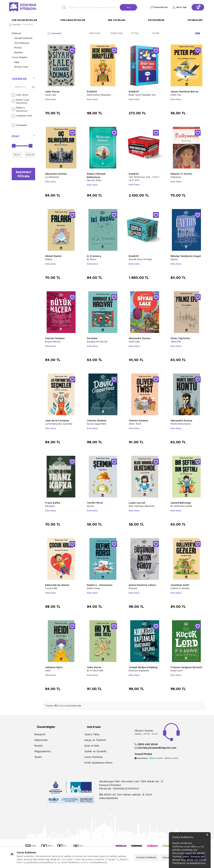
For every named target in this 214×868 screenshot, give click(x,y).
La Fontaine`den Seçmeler (59, 424)
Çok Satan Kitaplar (24, 20)
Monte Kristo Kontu (181, 424)
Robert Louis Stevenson (21, 101)
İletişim (39, 746)
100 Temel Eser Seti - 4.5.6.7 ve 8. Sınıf (144, 178)
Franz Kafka (53, 503)
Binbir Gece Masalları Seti (142, 95)
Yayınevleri (195, 20)
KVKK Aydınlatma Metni (98, 763)
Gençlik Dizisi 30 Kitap (140, 259)
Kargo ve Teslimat (95, 740)
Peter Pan (176, 95)
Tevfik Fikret (95, 503)
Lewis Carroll (137, 503)
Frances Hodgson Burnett (186, 667)
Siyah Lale (51, 95)
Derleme (92, 338)
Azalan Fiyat (116, 33)
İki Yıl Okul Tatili (95, 670)
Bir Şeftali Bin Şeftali (181, 506)
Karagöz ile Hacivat (97, 341)
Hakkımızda (41, 740)
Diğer (17, 62)
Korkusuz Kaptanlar (139, 670)
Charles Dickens (55, 338)
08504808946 (109, 798)
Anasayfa (15, 24)
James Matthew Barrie (184, 92)
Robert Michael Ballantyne (96, 175)
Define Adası (94, 588)
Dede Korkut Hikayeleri (99, 95)
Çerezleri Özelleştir (146, 857)
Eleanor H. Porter (181, 174)
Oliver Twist (135, 424)
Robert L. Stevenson (20, 109)
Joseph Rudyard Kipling (143, 667)
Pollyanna (176, 177)
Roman (18, 47)
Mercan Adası (94, 180)
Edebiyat (16, 33)
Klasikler (19, 52)
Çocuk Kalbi (51, 588)
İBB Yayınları (117, 20)
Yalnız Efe (176, 341)
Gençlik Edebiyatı (23, 38)
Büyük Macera (53, 341)
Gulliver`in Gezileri (180, 588)
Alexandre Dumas (56, 174)
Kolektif (92, 92)
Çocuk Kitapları (20, 57)
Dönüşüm (50, 506)
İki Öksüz (92, 259)
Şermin (91, 506)
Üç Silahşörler (52, 177)
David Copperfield (96, 424)
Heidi (48, 670)
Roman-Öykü (21, 67)
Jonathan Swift (22, 116)
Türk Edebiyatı (22, 43)
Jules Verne (20, 95)
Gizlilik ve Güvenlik (95, 751)
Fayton (174, 259)
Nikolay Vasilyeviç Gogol (186, 256)
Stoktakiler (19, 125)
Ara (128, 7)
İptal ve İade (92, 746)
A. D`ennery (94, 256)
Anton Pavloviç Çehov (142, 585)
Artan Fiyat (95, 33)
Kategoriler (156, 20)
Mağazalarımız (42, 751)
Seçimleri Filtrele (23, 174)
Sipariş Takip (92, 734)
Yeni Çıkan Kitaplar (73, 20)
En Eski (156, 33)
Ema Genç (51, 99)
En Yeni (135, 33)
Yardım (38, 757)
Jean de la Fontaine (57, 420)
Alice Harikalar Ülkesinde (142, 506)
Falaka (48, 259)
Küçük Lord (176, 670)
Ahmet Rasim (53, 256)
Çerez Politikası (94, 757)
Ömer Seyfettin (180, 338)
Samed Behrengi (181, 503)
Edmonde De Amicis (57, 585)
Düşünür (133, 588)
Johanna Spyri (54, 667)
